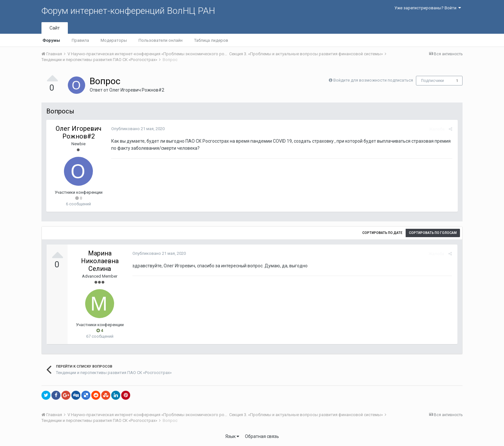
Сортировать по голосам (433, 233)
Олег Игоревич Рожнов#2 (137, 90)
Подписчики (432, 81)
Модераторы (114, 40)
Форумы (51, 40)
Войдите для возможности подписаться (373, 80)
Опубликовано (137, 129)
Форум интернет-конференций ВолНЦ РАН (128, 11)
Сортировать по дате (382, 233)
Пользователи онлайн (161, 40)
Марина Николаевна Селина (100, 261)
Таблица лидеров (211, 40)
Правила (80, 40)
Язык (232, 436)
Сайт (55, 28)
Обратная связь (262, 436)
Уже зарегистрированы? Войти (428, 8)
